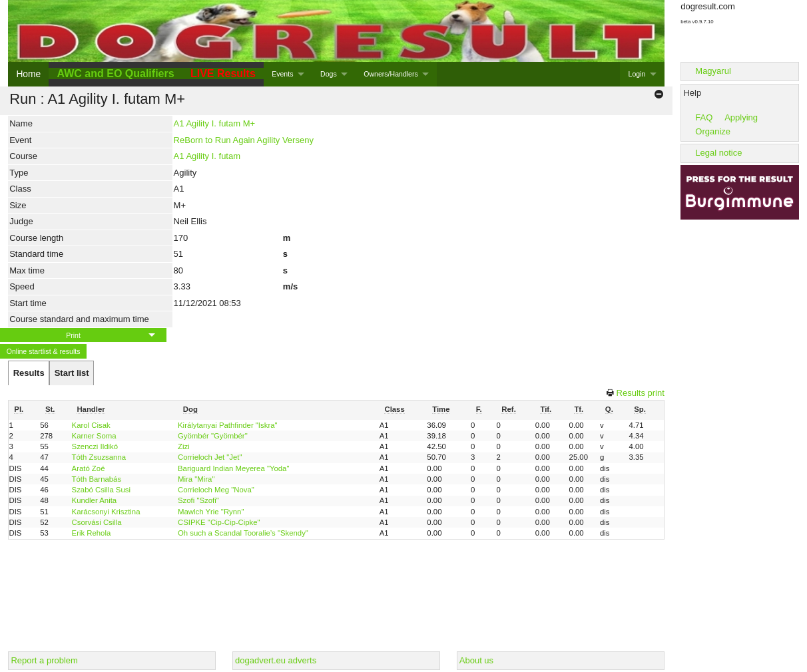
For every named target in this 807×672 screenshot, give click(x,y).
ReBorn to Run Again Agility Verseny (244, 140)
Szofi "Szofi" (198, 500)
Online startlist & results (44, 351)
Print (73, 335)
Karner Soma (94, 436)
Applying (741, 117)
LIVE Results (223, 74)
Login (637, 74)
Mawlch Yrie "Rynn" (211, 512)
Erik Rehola (92, 533)
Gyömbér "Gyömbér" (213, 436)
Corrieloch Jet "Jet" (210, 457)
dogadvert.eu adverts (276, 660)
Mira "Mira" (196, 479)
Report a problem (44, 660)
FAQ (704, 117)
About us (476, 660)
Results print (641, 393)
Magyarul (713, 71)
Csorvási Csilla (97, 522)
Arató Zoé (89, 468)
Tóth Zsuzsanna (99, 457)
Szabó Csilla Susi (101, 490)
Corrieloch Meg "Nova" (216, 490)
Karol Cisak (91, 425)
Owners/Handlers (391, 74)
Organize (713, 131)
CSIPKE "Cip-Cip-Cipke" (219, 522)
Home (28, 74)
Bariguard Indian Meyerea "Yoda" (233, 468)
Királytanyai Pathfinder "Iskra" (228, 425)
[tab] (29, 373)
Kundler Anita (95, 500)
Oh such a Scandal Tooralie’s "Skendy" (243, 533)
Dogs (329, 74)
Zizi (184, 446)
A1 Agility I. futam (207, 156)
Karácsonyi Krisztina (106, 512)
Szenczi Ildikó (95, 446)
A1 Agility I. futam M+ (214, 123)
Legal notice (718, 153)
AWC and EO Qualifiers (116, 74)
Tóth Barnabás (97, 479)
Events (282, 74)
